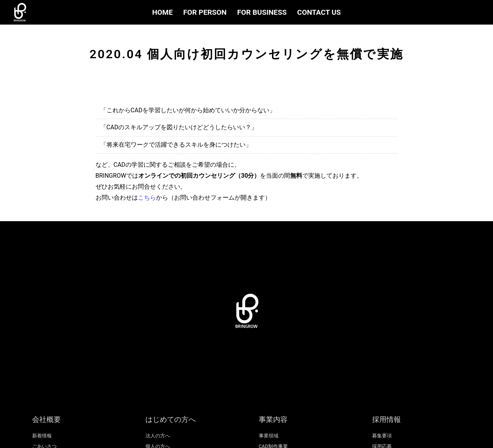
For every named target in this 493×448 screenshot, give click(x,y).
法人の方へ (158, 436)
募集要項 (382, 436)
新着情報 (42, 436)
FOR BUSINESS (262, 12)
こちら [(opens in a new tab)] (147, 198)
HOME (162, 12)
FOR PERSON (205, 12)
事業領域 (269, 436)
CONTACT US (319, 12)
